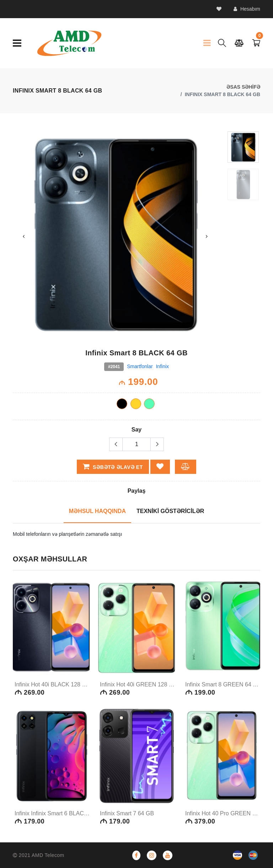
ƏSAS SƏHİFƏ (243, 87)
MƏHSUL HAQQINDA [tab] (97, 511)
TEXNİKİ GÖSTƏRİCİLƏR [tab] (170, 511)
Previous (23, 236)
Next (207, 236)
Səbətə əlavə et (113, 466)
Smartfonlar (140, 366)
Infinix (162, 366)
